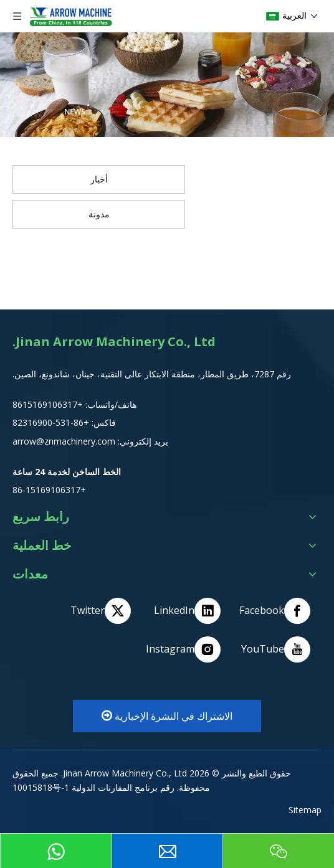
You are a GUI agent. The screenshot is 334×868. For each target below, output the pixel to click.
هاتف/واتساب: (110, 404)
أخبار (99, 179)
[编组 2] (167, 85)
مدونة (99, 214)
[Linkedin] (185, 611)
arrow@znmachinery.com (64, 441)
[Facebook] (275, 611)
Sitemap (305, 810)
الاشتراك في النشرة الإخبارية (167, 716)
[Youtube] (275, 649)
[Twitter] (95, 611)
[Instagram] (185, 649)
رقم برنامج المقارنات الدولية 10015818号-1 (93, 787)
